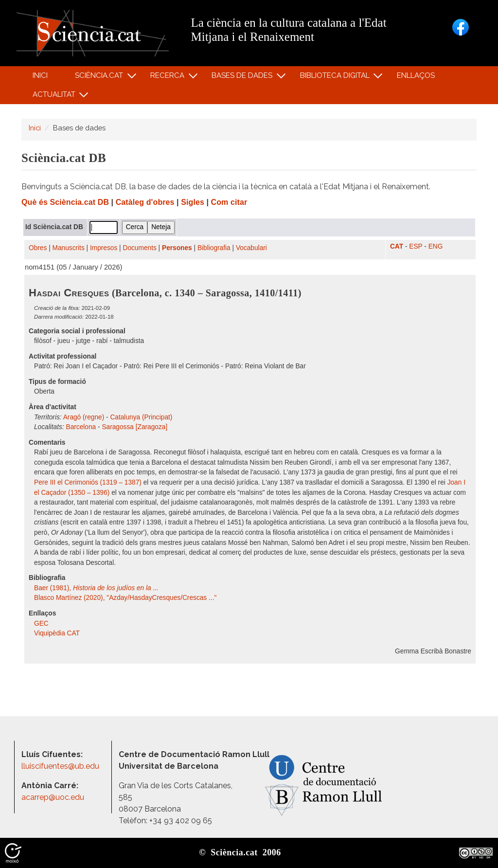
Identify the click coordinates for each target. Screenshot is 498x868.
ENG (436, 246)
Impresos (104, 248)
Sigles (193, 202)
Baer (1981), (96, 588)
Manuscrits (69, 248)
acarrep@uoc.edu (53, 797)
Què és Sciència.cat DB (65, 202)
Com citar (229, 202)
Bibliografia (214, 248)
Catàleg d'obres (145, 202)
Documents (140, 248)
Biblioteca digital (336, 78)
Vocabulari (251, 248)
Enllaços (416, 75)
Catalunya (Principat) (141, 417)
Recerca (169, 78)
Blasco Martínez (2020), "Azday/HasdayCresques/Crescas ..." (125, 598)
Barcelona (81, 427)
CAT (397, 246)
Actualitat (55, 97)
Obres (38, 248)
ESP (416, 246)
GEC (42, 624)
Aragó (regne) (84, 417)
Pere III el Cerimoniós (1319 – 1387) (88, 482)
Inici (40, 75)
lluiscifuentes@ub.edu (61, 766)
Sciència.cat (100, 78)
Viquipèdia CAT (58, 633)
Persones (177, 248)
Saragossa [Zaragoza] (134, 427)
